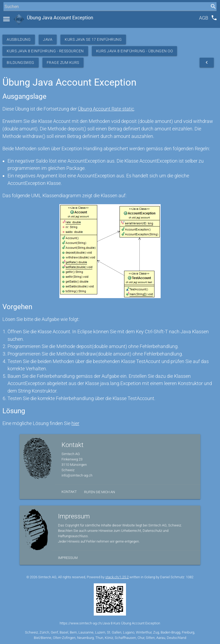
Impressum (68, 558)
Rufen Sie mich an (100, 492)
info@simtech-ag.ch (77, 475)
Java (48, 39)
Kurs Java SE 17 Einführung (93, 39)
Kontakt (69, 492)
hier (75, 423)
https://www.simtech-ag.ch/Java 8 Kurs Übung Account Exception (110, 623)
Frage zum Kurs (63, 63)
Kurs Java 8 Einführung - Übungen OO (135, 51)
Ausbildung (19, 39)
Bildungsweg (21, 63)
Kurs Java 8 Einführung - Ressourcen (45, 51)
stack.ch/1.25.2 (117, 577)
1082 (190, 577)
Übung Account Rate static (106, 109)
